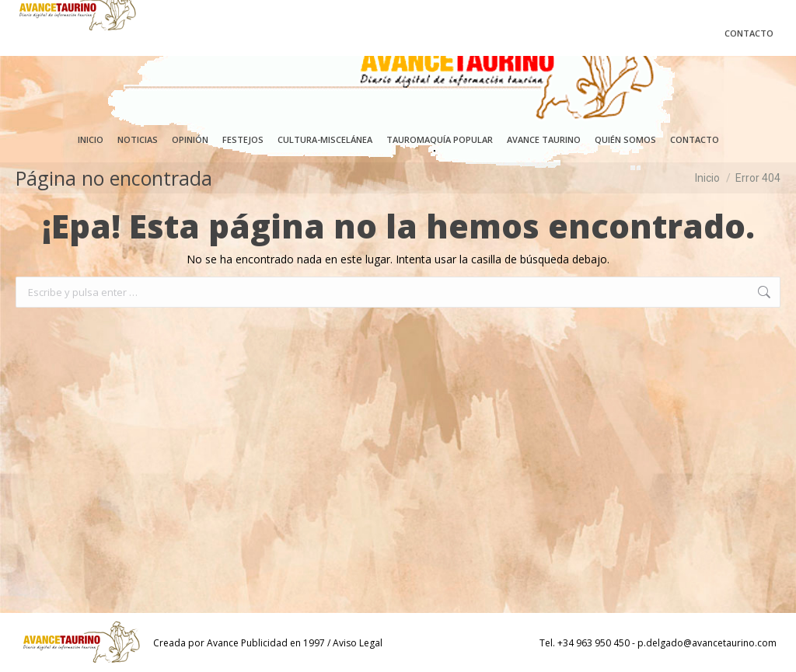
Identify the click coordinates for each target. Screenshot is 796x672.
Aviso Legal (358, 643)
